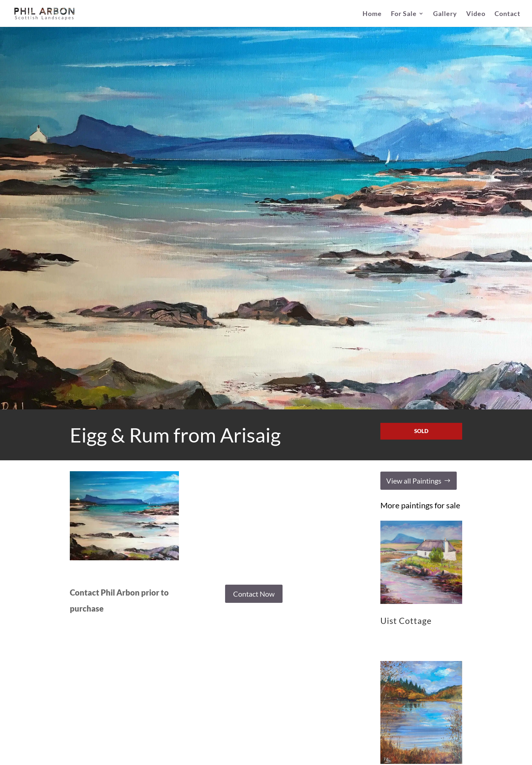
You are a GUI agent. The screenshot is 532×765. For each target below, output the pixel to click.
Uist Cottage (406, 621)
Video (476, 14)
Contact (507, 14)
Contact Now (254, 594)
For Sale (404, 14)
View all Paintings (414, 481)
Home (372, 14)
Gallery (445, 14)
